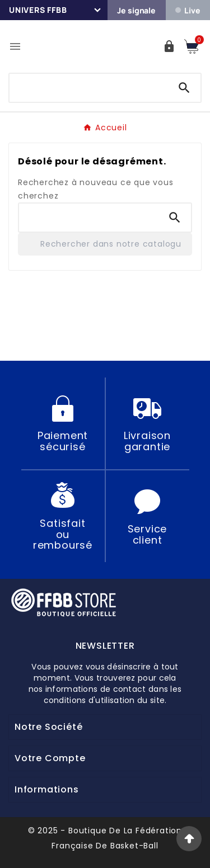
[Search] (184, 88)
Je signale (136, 10)
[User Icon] (169, 46)
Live (188, 10)
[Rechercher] (105, 244)
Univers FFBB (38, 10)
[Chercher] (89, 86)
